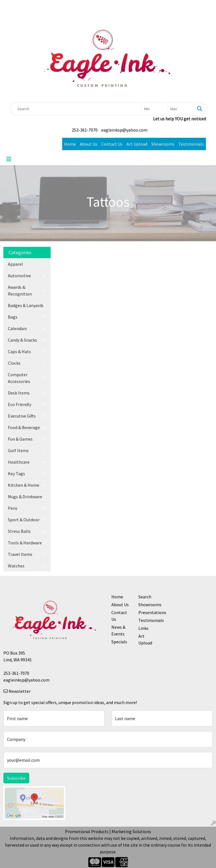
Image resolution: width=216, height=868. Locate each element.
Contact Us (112, 144)
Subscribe (16, 778)
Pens (13, 508)
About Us (89, 144)
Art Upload (137, 144)
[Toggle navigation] (9, 159)
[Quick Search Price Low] (154, 109)
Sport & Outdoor (24, 520)
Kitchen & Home (24, 485)
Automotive (19, 276)
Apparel (15, 264)
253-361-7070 (85, 130)
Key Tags (16, 474)
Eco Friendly (20, 404)
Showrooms (163, 144)
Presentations (148, 612)
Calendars (17, 328)
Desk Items (19, 393)
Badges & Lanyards (26, 305)
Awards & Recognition (20, 290)
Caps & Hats (19, 351)
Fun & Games (20, 439)
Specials (119, 642)
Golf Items (18, 450)
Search (145, 597)
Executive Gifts (22, 416)
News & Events (118, 630)
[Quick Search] (76, 109)
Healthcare (19, 462)
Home (70, 144)
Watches (16, 566)
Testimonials (191, 144)
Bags (13, 317)
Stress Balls (19, 531)
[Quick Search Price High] (181, 109)
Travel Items (20, 554)
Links (143, 628)
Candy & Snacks (22, 340)
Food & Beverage (24, 427)
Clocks (14, 363)
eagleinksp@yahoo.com (124, 130)
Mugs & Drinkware (25, 497)
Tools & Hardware (25, 543)
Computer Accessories (19, 378)
